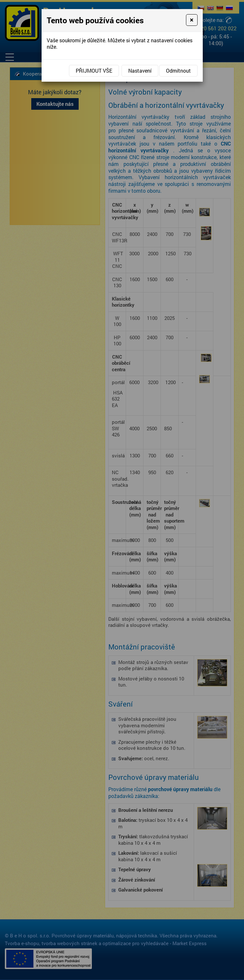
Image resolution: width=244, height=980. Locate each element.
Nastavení (140, 71)
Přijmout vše (94, 71)
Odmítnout (178, 71)
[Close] (192, 20)
